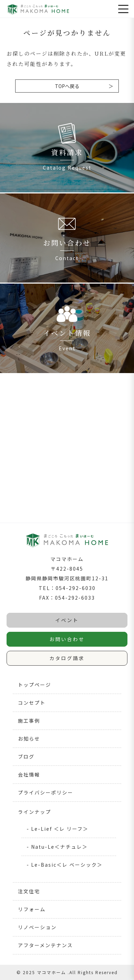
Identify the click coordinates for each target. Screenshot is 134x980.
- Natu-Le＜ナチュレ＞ (57, 847)
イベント (67, 620)
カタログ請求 (67, 658)
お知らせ (29, 739)
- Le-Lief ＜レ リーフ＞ (58, 829)
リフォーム (32, 909)
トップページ (35, 685)
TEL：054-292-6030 (67, 588)
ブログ (26, 757)
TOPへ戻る (67, 86)
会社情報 (29, 774)
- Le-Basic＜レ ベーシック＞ (65, 865)
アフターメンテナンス (45, 945)
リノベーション (37, 927)
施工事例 (29, 721)
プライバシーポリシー (46, 792)
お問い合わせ (67, 639)
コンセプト (32, 703)
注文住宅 (29, 891)
